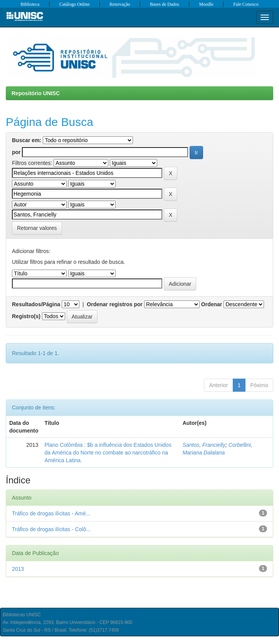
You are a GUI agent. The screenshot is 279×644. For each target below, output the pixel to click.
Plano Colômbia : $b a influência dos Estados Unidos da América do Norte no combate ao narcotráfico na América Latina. (108, 453)
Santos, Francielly (204, 445)
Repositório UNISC (36, 93)
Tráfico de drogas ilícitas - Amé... (51, 513)
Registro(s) (26, 316)
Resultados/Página (36, 304)
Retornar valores (37, 228)
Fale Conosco (246, 4)
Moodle (206, 4)
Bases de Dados (165, 4)
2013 (18, 569)
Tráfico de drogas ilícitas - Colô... (51, 529)
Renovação (120, 4)
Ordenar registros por (115, 304)
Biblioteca (30, 4)
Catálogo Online (75, 4)
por (16, 152)
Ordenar (212, 304)
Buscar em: (27, 140)
